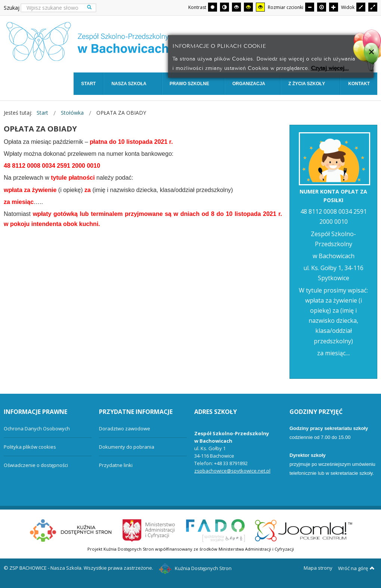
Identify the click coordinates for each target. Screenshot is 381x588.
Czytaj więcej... (330, 67)
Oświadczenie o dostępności (36, 465)
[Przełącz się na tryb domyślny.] (213, 7)
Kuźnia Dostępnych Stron (195, 568)
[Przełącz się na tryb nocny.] (224, 7)
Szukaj (12, 8)
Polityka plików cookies (30, 447)
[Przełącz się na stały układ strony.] (361, 7)
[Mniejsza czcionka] (310, 7)
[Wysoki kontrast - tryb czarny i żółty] (248, 7)
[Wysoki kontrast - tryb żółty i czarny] (260, 7)
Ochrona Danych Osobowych (37, 428)
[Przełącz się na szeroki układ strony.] (373, 7)
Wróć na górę (356, 568)
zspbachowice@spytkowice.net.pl (232, 471)
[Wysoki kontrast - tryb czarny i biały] (236, 7)
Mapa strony (318, 568)
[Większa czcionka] (334, 7)
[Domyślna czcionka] (322, 7)
